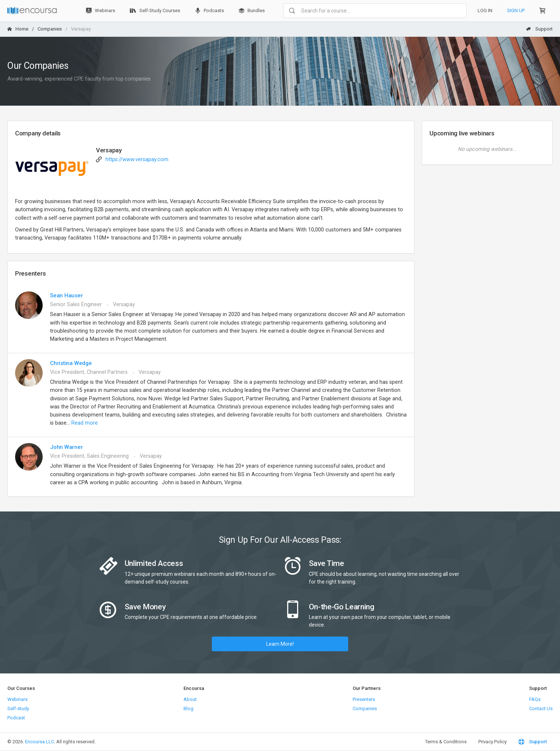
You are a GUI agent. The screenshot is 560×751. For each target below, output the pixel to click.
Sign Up (516, 10)
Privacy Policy (493, 742)
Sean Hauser (67, 295)
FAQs (535, 699)
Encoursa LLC (40, 742)
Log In (485, 10)
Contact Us (541, 709)
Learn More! (280, 644)
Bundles (252, 11)
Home (18, 29)
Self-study (18, 709)
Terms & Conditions (446, 742)
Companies (50, 29)
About (190, 699)
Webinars (101, 11)
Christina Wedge (71, 363)
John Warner (67, 447)
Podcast (16, 718)
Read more (85, 423)
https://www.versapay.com (137, 160)
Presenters (364, 699)
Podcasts (209, 11)
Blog (188, 709)
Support (539, 29)
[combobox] (375, 11)
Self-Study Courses (155, 11)
